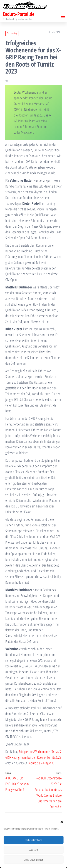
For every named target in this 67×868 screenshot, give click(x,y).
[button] (62, 822)
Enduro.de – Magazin (40, 763)
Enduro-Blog (12, 33)
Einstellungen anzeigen (33, 860)
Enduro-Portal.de (18, 14)
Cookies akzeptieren (34, 840)
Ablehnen (34, 850)
